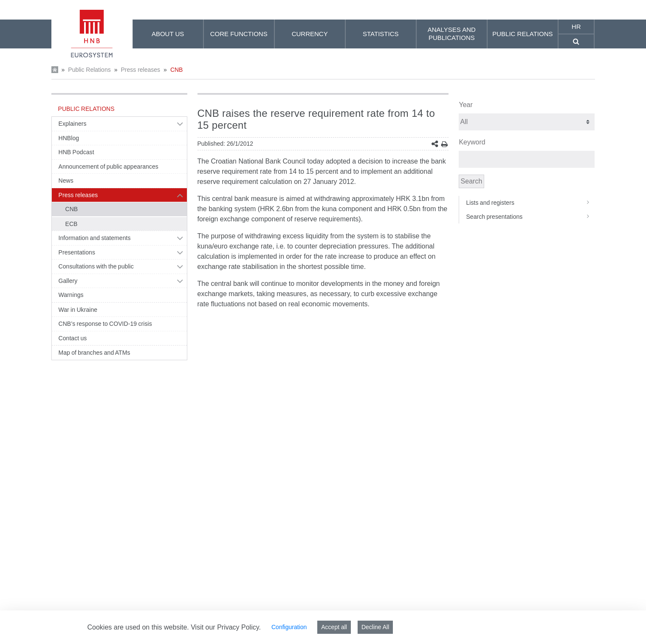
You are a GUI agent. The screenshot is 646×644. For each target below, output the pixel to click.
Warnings (71, 295)
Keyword (472, 142)
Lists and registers (530, 203)
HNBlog (69, 138)
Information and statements (95, 238)
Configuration (289, 627)
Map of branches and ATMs (95, 353)
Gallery (68, 281)
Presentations (77, 252)
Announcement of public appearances (109, 167)
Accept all (334, 627)
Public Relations (89, 70)
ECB (72, 224)
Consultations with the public (96, 266)
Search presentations (530, 217)
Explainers (73, 124)
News (66, 181)
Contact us (73, 338)
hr (576, 27)
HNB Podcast (76, 152)
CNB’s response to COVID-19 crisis (105, 324)
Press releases (140, 70)
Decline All (375, 627)
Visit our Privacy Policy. (226, 627)
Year (465, 105)
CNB (177, 70)
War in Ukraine (78, 310)
